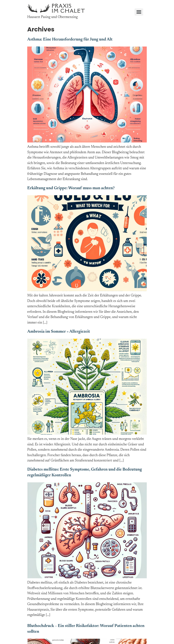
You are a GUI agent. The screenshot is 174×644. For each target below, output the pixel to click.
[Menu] (139, 12)
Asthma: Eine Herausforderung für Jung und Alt (70, 40)
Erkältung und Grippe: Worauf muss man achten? (71, 188)
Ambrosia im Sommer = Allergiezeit (59, 332)
